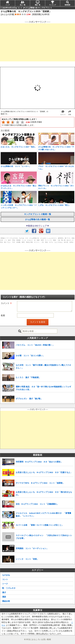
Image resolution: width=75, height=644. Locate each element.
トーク (5, 584)
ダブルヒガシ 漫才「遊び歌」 (29, 399)
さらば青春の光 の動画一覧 (37, 219)
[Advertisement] (37, 42)
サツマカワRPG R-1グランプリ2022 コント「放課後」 (40, 483)
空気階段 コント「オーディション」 (32, 548)
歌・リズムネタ (9, 588)
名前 (3, 315)
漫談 (4, 597)
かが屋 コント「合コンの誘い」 (30, 356)
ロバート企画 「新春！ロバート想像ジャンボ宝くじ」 (40, 525)
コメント (6, 303)
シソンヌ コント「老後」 (27, 559)
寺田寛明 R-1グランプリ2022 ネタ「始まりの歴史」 (39, 462)
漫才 (4, 592)
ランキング (53, 5)
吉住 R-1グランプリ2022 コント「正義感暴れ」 (37, 504)
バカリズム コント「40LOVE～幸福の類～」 (35, 345)
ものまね (6, 575)
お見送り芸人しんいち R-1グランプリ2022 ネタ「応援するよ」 (44, 472)
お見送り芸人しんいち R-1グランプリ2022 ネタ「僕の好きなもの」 (44, 493)
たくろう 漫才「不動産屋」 (28, 377)
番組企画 (6, 601)
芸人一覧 (23, 5)
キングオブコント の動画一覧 (38, 214)
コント (5, 579)
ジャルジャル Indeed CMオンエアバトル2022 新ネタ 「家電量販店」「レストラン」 (43, 515)
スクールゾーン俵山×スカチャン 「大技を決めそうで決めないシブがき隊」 (44, 537)
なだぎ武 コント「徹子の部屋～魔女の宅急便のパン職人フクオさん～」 (43, 366)
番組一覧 (38, 5)
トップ (8, 5)
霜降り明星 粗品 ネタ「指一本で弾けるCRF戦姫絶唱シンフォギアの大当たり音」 (43, 388)
